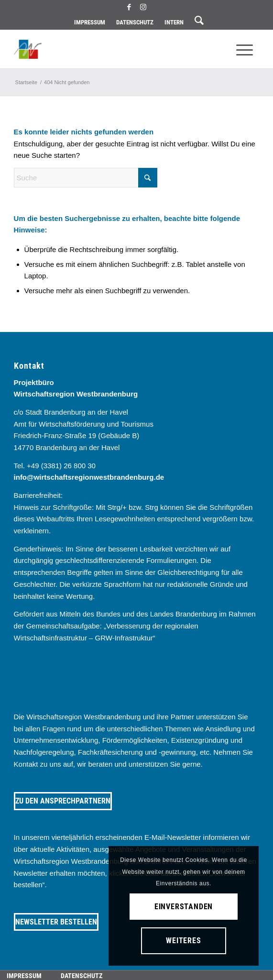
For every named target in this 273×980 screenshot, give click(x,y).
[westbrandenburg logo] (112, 49)
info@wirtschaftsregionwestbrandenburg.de (89, 477)
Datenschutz (135, 22)
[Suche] (86, 178)
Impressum (90, 22)
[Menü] (245, 49)
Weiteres (183, 941)
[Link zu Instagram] (143, 7)
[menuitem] (90, 22)
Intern (174, 22)
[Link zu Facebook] (129, 7)
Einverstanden (184, 907)
